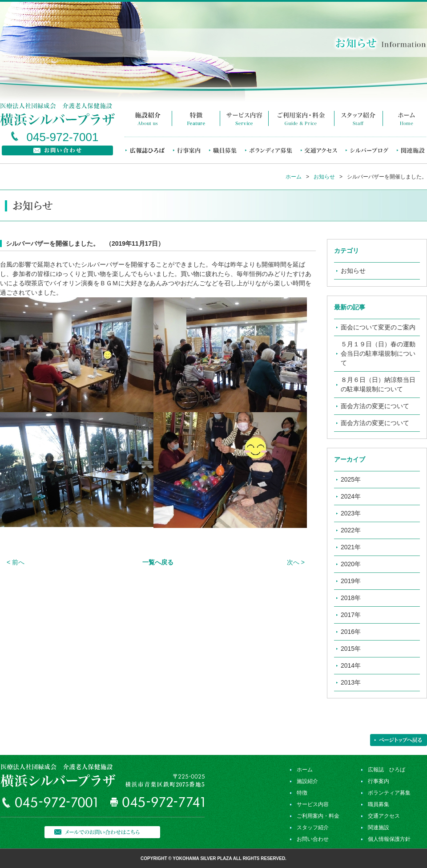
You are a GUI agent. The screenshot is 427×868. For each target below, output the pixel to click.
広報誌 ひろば (387, 770)
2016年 (351, 632)
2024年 (351, 496)
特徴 (302, 793)
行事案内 (379, 781)
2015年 (351, 649)
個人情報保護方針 (389, 839)
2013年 (351, 682)
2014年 (351, 665)
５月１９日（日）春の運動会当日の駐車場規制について (378, 353)
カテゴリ (346, 251)
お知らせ (324, 177)
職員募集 (379, 804)
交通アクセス (384, 816)
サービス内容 (313, 804)
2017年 (351, 615)
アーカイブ (350, 459)
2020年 (351, 564)
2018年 (351, 598)
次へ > (296, 562)
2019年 (351, 581)
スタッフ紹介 (313, 827)
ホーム (294, 177)
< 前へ (16, 562)
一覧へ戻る (158, 562)
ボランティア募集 (389, 793)
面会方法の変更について (375, 406)
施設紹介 (307, 781)
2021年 (351, 547)
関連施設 (379, 827)
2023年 (351, 513)
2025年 (351, 479)
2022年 (351, 530)
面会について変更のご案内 (378, 327)
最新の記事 (350, 307)
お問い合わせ (313, 839)
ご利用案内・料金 (318, 816)
